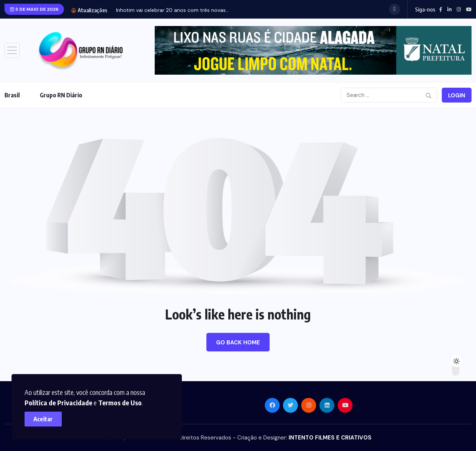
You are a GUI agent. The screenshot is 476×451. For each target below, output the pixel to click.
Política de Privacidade (60, 401)
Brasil (12, 95)
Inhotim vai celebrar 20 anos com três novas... (173, 10)
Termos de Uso (121, 401)
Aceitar (45, 418)
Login (457, 95)
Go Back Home (238, 343)
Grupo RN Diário (61, 95)
